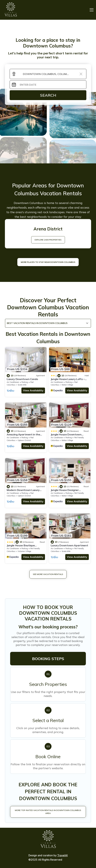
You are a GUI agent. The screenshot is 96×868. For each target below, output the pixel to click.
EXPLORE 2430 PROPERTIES (48, 240)
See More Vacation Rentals (48, 574)
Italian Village (67, 385)
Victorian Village (24, 551)
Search (48, 95)
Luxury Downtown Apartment (69, 545)
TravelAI (62, 855)
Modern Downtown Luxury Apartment (23, 491)
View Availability (33, 390)
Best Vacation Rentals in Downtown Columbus (37, 323)
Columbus (11, 385)
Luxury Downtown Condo (22, 379)
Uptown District (24, 440)
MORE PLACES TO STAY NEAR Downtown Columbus (48, 262)
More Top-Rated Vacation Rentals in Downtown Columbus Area (48, 812)
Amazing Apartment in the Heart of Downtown (23, 436)
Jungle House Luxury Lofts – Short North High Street (68, 380)
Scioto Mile (22, 385)
